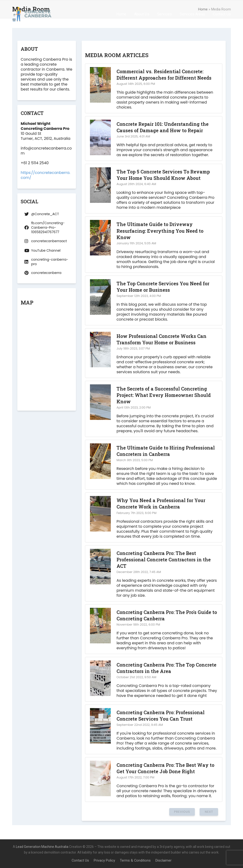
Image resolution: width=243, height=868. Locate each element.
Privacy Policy (104, 860)
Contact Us (80, 860)
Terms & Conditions (135, 860)
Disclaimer (164, 860)
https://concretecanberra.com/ (45, 175)
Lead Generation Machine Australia (42, 847)
